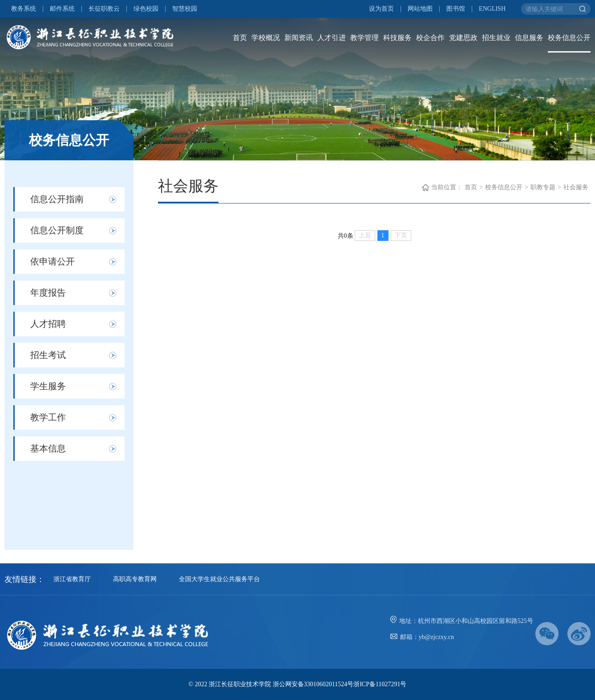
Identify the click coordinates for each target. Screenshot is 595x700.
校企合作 (430, 38)
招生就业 (496, 38)
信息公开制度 (57, 230)
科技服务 (397, 38)
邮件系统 (62, 9)
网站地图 (420, 9)
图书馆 (456, 9)
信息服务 (529, 38)
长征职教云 (104, 9)
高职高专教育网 (135, 579)
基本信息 (48, 448)
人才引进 (332, 38)
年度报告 (48, 293)
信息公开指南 (57, 199)
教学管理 (364, 38)
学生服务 (48, 386)
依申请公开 (53, 261)
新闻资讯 (299, 38)
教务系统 (24, 9)
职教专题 (543, 187)
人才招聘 (48, 324)
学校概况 (266, 38)
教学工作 (48, 417)
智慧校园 (185, 9)
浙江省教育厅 (72, 579)
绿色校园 (146, 9)
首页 (240, 38)
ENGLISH (492, 9)
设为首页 (381, 9)
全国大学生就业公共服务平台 (219, 579)
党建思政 (463, 38)
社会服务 (576, 187)
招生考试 (48, 355)
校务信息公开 (569, 38)
